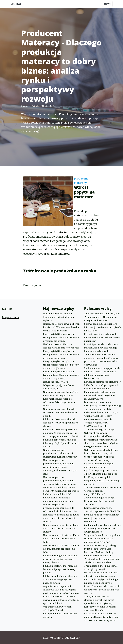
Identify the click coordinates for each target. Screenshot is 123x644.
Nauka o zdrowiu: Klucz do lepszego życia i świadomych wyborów (58, 317)
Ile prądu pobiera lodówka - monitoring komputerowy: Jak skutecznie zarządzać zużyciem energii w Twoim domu (101, 441)
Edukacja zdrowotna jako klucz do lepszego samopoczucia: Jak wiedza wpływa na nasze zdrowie (61, 433)
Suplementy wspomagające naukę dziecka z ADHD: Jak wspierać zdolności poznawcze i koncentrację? (102, 373)
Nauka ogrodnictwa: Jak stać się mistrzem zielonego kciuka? (60, 394)
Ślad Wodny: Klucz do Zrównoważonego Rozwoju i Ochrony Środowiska (100, 429)
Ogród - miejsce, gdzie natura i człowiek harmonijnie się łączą (101, 472)
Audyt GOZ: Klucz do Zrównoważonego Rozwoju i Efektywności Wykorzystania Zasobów (100, 499)
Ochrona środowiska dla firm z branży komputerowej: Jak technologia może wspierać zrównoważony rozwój (101, 455)
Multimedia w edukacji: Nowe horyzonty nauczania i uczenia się (61, 489)
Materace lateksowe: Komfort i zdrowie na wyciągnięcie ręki (101, 574)
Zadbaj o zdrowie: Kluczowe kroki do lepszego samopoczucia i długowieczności (102, 528)
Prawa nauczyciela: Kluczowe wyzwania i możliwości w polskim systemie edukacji (61, 600)
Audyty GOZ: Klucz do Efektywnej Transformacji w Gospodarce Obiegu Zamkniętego (102, 317)
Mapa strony (11, 317)
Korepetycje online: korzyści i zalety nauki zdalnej (100, 608)
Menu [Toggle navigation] (107, 4)
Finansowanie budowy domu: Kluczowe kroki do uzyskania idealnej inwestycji (100, 395)
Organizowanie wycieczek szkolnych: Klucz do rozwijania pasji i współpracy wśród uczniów (61, 590)
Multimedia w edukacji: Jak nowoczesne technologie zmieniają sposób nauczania (58, 498)
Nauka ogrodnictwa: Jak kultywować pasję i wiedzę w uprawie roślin (59, 385)
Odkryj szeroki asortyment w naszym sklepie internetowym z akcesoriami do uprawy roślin (101, 617)
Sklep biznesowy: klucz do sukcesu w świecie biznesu (103, 489)
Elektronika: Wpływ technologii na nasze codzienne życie (101, 581)
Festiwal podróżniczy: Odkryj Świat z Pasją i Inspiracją (100, 547)
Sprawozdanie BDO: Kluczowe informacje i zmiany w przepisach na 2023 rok (102, 327)
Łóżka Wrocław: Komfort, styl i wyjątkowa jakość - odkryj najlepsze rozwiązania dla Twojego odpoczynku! (101, 417)
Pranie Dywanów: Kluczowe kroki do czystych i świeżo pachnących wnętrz (102, 590)
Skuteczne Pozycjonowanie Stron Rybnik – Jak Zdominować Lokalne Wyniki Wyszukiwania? (61, 327)
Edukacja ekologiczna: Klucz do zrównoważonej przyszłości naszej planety (60, 559)
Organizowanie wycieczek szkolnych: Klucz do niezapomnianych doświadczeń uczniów (60, 612)
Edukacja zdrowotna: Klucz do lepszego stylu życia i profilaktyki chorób (61, 423)
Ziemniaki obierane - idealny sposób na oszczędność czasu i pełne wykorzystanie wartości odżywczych (101, 360)
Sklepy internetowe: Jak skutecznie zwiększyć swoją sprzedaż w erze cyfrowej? (99, 600)
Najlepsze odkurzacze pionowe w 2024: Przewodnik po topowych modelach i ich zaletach (102, 385)
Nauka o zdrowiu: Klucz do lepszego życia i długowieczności (61, 346)
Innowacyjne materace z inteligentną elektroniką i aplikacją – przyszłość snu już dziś (103, 406)
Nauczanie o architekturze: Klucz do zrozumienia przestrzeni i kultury (61, 518)
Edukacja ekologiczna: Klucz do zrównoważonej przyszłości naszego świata (60, 579)
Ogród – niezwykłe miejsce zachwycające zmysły (99, 465)
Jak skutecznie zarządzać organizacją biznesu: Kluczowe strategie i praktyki (101, 566)
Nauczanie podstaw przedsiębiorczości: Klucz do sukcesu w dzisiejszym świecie (59, 481)
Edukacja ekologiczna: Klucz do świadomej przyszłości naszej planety (60, 569)
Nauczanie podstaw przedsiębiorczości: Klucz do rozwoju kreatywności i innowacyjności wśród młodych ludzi (60, 467)
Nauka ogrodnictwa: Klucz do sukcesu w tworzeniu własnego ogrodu (60, 412)
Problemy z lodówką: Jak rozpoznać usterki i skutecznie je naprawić (102, 481)
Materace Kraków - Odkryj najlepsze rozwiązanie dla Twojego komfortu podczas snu (102, 556)
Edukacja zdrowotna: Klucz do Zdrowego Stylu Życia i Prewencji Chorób (61, 443)
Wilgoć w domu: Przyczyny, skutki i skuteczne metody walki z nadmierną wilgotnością (102, 538)
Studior (16, 4)
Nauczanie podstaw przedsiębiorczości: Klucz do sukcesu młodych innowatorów (60, 453)
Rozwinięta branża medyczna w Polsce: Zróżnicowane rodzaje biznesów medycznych (101, 348)
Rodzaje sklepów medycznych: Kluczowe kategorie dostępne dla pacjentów (102, 337)
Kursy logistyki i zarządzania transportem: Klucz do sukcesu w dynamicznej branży (61, 337)
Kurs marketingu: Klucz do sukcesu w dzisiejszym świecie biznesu (59, 402)
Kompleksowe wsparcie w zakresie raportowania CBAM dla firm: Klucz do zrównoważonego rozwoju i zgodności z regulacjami (102, 515)
